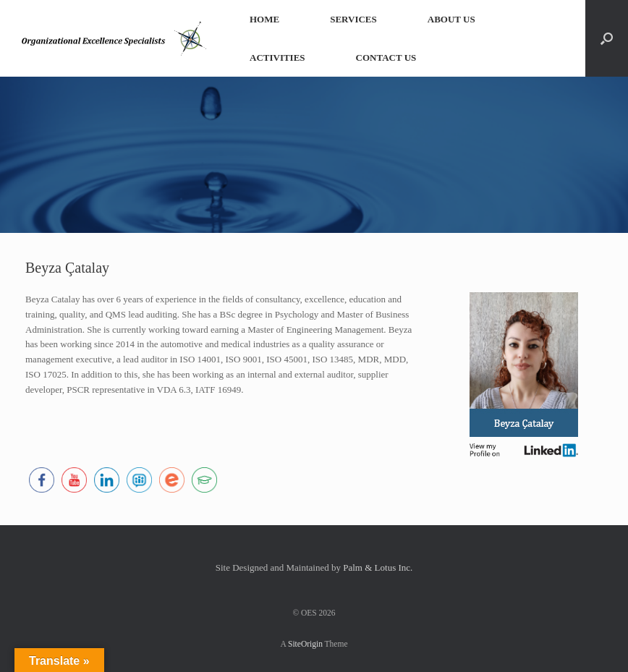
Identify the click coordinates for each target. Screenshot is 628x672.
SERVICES (353, 19)
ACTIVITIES (277, 58)
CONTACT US (386, 58)
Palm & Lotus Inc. (378, 567)
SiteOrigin (305, 644)
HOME (264, 19)
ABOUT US (451, 19)
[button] (607, 38)
